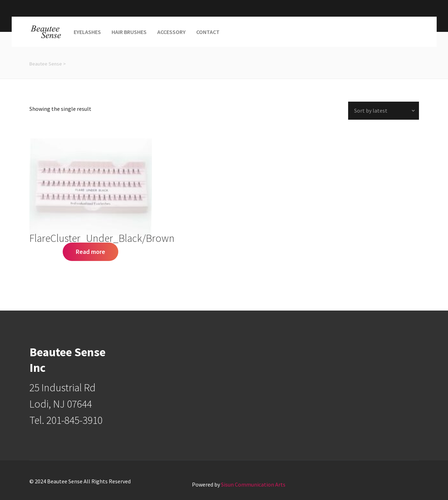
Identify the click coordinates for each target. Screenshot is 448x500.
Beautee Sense (46, 64)
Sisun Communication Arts (253, 484)
